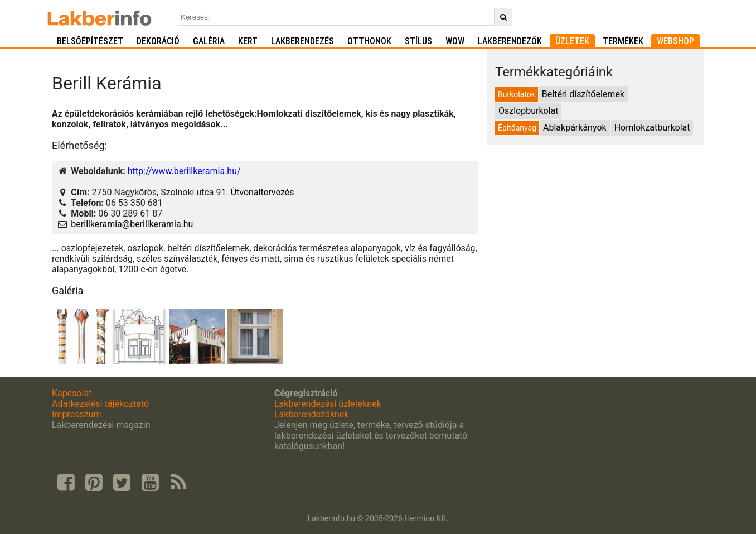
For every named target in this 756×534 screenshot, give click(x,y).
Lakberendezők (510, 41)
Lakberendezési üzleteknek (328, 404)
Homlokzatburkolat (652, 128)
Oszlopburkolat (529, 111)
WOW (455, 41)
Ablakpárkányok (575, 128)
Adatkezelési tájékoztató (100, 404)
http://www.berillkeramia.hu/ (184, 171)
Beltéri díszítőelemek (583, 94)
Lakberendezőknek (311, 414)
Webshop (675, 41)
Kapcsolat (72, 393)
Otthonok (369, 41)
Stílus (418, 41)
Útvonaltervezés (263, 192)
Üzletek (572, 41)
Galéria (209, 41)
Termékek (623, 41)
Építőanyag (517, 128)
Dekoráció (158, 41)
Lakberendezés (302, 41)
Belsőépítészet (90, 41)
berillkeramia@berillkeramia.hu (132, 224)
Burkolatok (517, 94)
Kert (248, 41)
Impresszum (76, 414)
